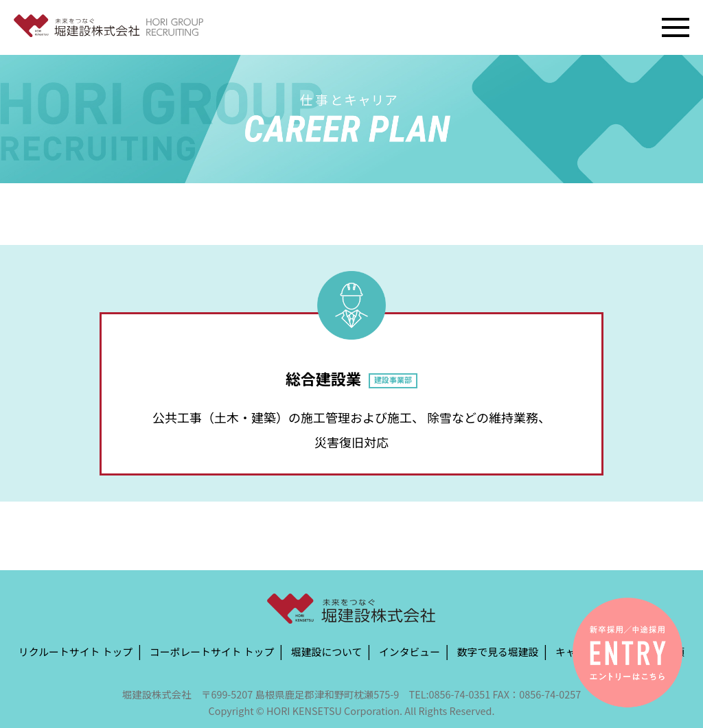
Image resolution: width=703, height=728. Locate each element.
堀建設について (326, 651)
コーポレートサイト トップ (212, 651)
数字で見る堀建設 (498, 651)
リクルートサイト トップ (76, 651)
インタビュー (410, 651)
